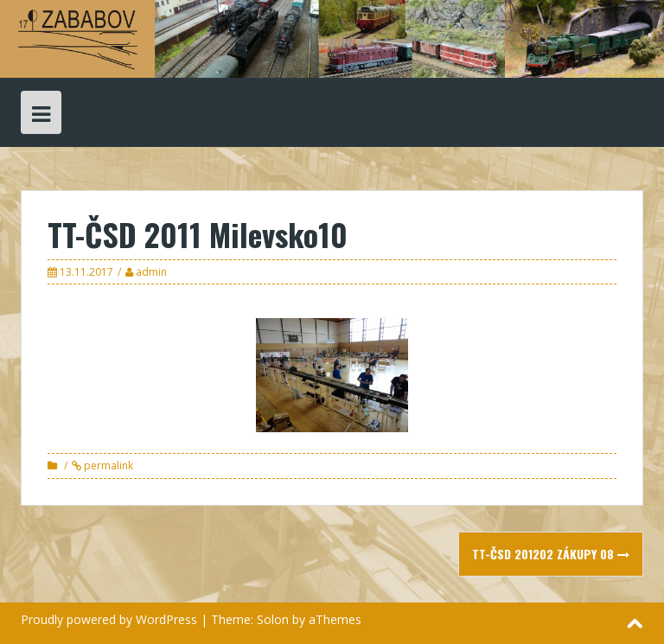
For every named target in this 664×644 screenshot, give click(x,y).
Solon (273, 619)
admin (151, 272)
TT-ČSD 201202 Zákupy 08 (551, 554)
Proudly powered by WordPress (109, 619)
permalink (107, 465)
